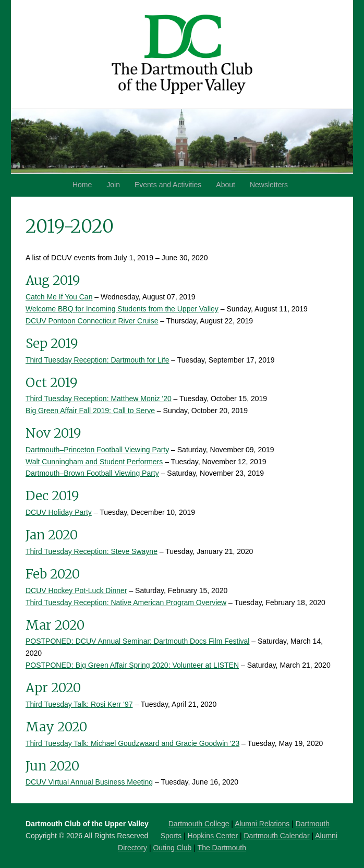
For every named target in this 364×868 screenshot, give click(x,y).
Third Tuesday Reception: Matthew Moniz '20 (99, 399)
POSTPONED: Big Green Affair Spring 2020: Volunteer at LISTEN (132, 665)
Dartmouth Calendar (277, 836)
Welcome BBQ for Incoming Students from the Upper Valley (122, 309)
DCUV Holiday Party (59, 512)
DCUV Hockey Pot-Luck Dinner (76, 590)
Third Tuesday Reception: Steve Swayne (92, 551)
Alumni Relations (262, 824)
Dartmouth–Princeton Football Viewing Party (97, 450)
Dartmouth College (199, 824)
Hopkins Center (213, 836)
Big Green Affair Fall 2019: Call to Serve (90, 411)
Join (113, 185)
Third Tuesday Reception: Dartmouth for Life (97, 360)
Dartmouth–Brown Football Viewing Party (92, 473)
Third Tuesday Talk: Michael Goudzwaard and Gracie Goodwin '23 (132, 743)
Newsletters (269, 185)
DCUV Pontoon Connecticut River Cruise (92, 321)
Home (82, 185)
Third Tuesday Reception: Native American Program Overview (126, 602)
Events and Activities (168, 185)
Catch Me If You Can (59, 297)
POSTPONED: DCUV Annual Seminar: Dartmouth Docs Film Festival (137, 641)
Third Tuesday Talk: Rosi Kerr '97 (79, 704)
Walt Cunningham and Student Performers (94, 462)
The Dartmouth (222, 848)
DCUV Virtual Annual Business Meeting (89, 782)
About (226, 185)
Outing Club (172, 848)
